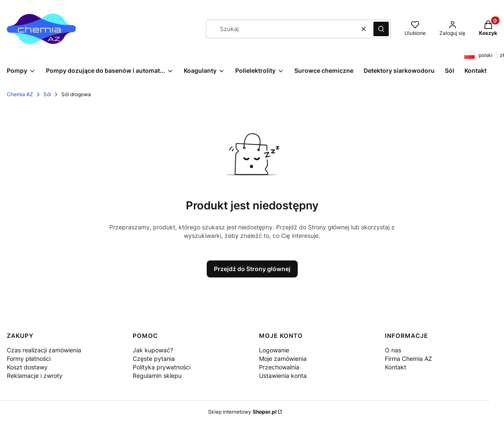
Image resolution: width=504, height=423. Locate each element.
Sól (47, 94)
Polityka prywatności (162, 367)
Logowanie (274, 350)
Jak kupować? (153, 350)
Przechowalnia (279, 367)
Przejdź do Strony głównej (252, 269)
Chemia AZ (20, 94)
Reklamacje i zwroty (35, 376)
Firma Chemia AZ (409, 359)
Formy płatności (29, 359)
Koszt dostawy (27, 367)
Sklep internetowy (242, 412)
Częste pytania (154, 359)
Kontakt (396, 367)
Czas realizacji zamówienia (44, 350)
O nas (393, 350)
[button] (381, 29)
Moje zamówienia (283, 359)
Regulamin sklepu (157, 376)
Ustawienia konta (283, 376)
